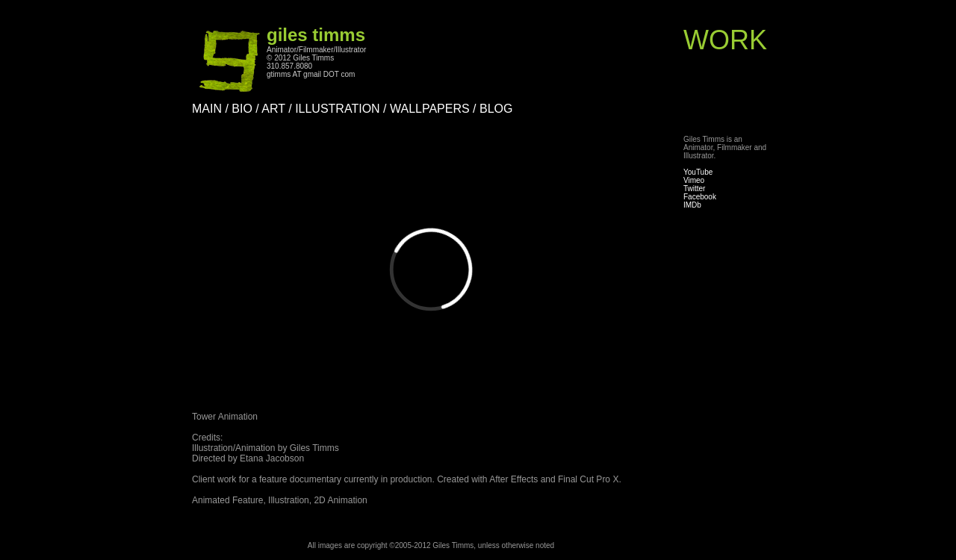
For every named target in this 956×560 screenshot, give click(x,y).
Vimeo (694, 180)
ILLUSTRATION (338, 109)
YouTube (698, 172)
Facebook (700, 197)
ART (273, 109)
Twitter (694, 189)
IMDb (692, 205)
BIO (242, 109)
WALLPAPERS (430, 109)
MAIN (207, 109)
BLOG (496, 109)
